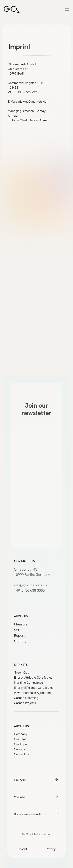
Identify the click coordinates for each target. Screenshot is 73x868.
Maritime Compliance (29, 683)
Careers (19, 749)
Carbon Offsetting (26, 698)
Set (17, 630)
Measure (21, 624)
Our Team (21, 739)
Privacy (51, 849)
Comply (20, 641)
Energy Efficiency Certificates (34, 688)
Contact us (21, 754)
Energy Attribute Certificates (33, 678)
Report (19, 635)
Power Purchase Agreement (33, 693)
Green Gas (21, 672)
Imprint (22, 849)
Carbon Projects (25, 703)
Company (21, 734)
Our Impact (22, 744)
